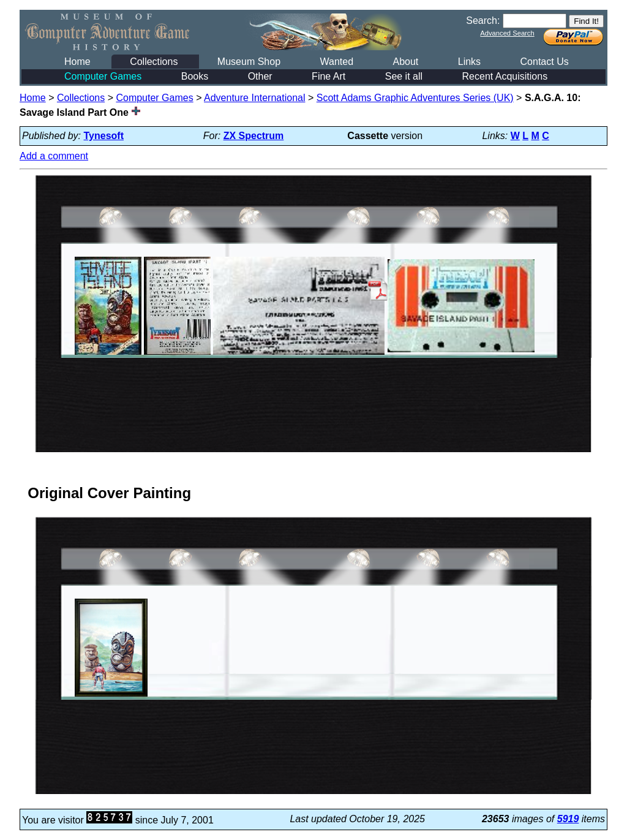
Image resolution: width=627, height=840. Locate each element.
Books (195, 76)
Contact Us (545, 62)
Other (260, 76)
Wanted (336, 62)
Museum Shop (249, 62)
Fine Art (329, 76)
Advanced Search (507, 33)
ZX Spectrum (254, 136)
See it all (404, 76)
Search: (483, 21)
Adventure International (254, 98)
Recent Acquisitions (505, 76)
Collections (154, 62)
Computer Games (103, 76)
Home (77, 62)
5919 (568, 819)
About (405, 62)
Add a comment (54, 156)
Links (469, 62)
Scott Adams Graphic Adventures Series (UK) (415, 98)
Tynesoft (104, 136)
